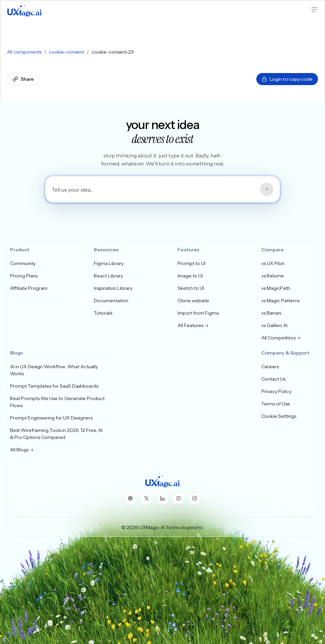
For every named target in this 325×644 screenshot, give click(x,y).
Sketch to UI (191, 288)
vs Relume (273, 276)
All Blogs (22, 450)
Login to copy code (287, 79)
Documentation (111, 301)
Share (23, 79)
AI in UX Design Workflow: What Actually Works (54, 370)
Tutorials (103, 313)
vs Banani (271, 313)
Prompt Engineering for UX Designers (51, 418)
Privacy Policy (276, 391)
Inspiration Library (113, 288)
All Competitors (281, 338)
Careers (270, 367)
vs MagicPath (276, 288)
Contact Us (273, 379)
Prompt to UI (191, 263)
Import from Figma (198, 313)
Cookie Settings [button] (279, 416)
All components (24, 52)
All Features (193, 325)
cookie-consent (67, 52)
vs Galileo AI (274, 325)
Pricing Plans (24, 276)
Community (23, 263)
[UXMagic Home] (24, 10)
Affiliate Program (29, 288)
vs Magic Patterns (280, 301)
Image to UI (190, 276)
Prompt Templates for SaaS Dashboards (54, 386)
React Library (108, 276)
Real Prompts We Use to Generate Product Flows (57, 402)
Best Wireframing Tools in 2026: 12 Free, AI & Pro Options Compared (56, 434)
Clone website (193, 301)
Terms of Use (276, 404)
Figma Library (109, 263)
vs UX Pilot (273, 263)
